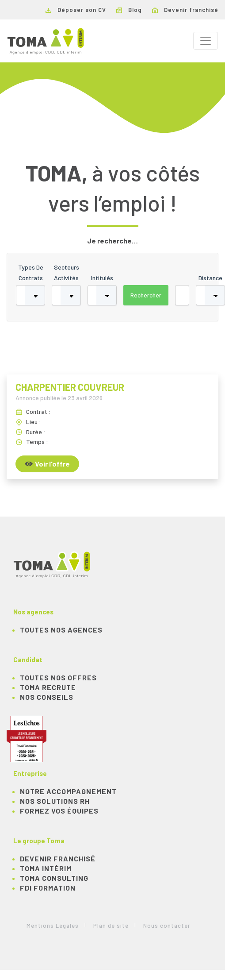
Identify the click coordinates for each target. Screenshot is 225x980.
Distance (210, 278)
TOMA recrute (48, 687)
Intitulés (102, 278)
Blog (129, 10)
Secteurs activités (67, 272)
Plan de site (111, 926)
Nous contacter (167, 926)
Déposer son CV (76, 10)
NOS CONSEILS (47, 697)
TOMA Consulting (54, 878)
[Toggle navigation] (206, 41)
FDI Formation (48, 888)
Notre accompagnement (68, 791)
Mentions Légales (53, 926)
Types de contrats (31, 272)
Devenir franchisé (185, 10)
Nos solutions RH (55, 801)
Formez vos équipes (59, 811)
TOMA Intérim (46, 868)
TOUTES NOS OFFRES (58, 677)
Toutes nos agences (61, 630)
